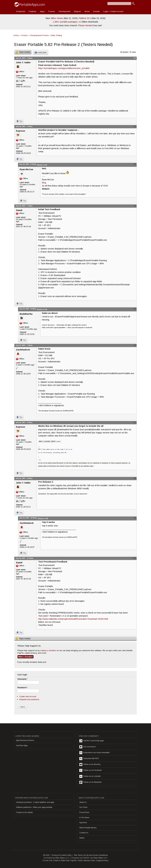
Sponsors (83, 823)
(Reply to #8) (43, 518)
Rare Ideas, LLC (62, 858)
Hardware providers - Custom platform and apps (35, 802)
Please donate (85, 25)
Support (77, 11)
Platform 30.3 (85, 18)
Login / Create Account (113, 11)
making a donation (48, 650)
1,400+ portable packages (65, 22)
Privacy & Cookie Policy (62, 855)
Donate (96, 11)
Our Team (83, 807)
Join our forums (88, 747)
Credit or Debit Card (61, 861)
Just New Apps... (22, 746)
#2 (135, 126)
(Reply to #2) (42, 165)
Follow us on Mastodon (91, 782)
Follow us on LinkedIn (90, 776)
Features (33, 11)
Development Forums (39, 35)
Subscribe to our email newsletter (95, 753)
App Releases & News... (26, 740)
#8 (135, 478)
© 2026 (46, 855)
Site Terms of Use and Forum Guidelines (91, 855)
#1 (135, 58)
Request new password (29, 699)
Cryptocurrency (102, 861)
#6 (135, 345)
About (87, 11)
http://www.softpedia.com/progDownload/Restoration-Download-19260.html (73, 619)
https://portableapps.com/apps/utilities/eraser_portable (64, 68)
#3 (135, 164)
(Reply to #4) (42, 309)
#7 (135, 422)
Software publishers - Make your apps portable (34, 807)
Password (22, 688)
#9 (135, 518)
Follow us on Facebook (90, 770)
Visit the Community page (92, 741)
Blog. (44, 183)
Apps (42, 11)
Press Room (84, 812)
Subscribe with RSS (89, 759)
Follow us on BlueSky (90, 764)
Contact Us (84, 833)
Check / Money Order (86, 861)
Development (64, 11)
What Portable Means (88, 828)
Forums (52, 11)
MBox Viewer (57, 18)
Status (82, 838)
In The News (84, 818)
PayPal (73, 861)
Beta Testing (57, 35)
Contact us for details (24, 812)
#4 (135, 206)
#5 (135, 309)
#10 (134, 558)
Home (16, 35)
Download (21, 11)
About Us (83, 802)
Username (22, 679)
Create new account (28, 696)
